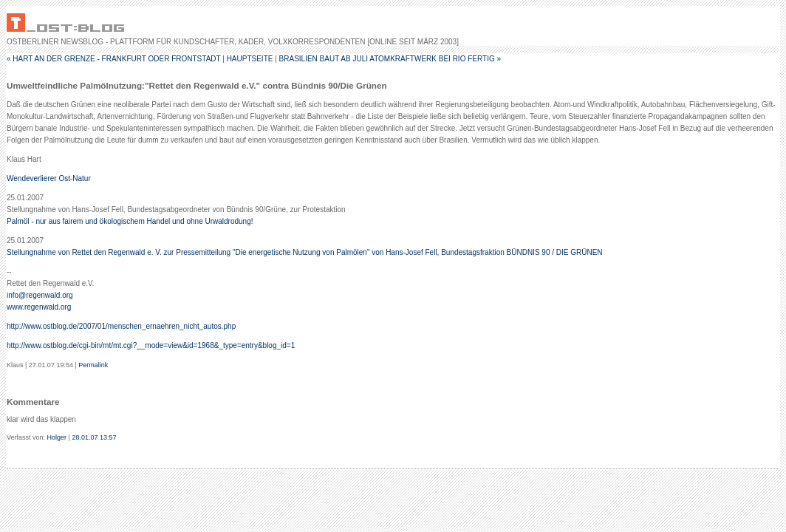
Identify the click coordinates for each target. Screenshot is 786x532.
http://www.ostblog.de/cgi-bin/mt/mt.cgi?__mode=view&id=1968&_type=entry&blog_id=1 (151, 345)
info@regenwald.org (40, 295)
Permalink (93, 365)
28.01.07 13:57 (94, 437)
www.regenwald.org (39, 307)
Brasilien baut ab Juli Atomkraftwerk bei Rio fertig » (390, 59)
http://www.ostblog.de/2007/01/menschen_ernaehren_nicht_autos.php (121, 326)
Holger (57, 437)
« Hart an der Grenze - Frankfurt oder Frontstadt (113, 59)
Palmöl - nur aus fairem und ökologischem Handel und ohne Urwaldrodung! (130, 221)
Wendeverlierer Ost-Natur (49, 178)
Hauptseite (250, 59)
